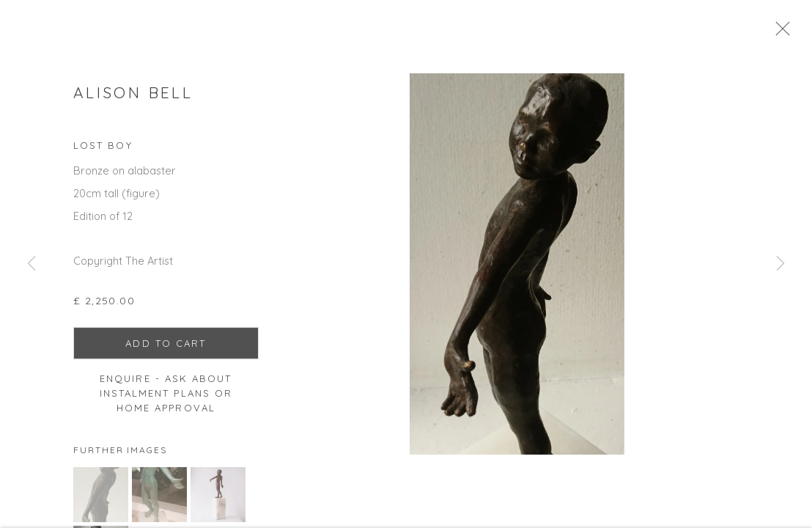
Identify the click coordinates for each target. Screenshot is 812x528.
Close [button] (794, 33)
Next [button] (780, 264)
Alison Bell (133, 98)
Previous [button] (32, 264)
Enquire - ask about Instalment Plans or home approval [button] (166, 400)
